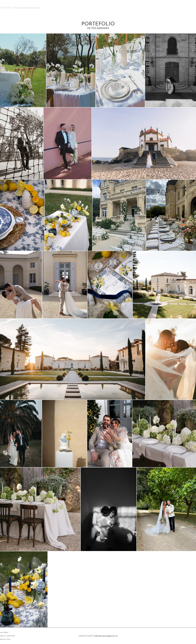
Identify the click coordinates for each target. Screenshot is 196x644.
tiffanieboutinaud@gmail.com (106, 636)
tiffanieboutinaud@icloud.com (27, 7)
